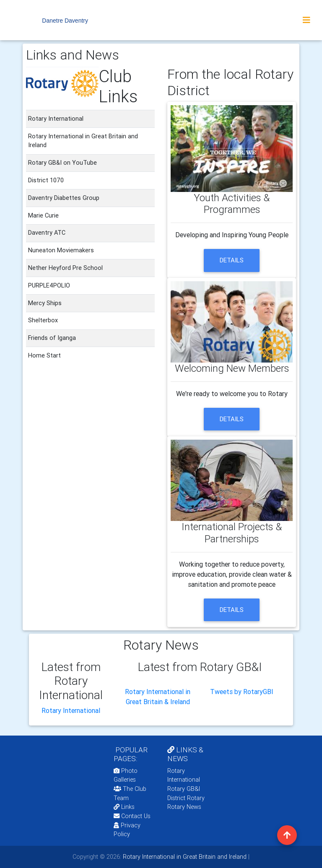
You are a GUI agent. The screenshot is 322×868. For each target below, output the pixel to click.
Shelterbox (43, 320)
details (232, 260)
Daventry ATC (47, 233)
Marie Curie (43, 215)
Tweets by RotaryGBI (242, 692)
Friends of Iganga (52, 338)
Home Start (44, 355)
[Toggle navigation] (306, 20)
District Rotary (186, 798)
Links (124, 807)
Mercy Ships (45, 303)
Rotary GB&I (184, 789)
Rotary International (71, 710)
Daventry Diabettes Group (64, 198)
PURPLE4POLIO (49, 285)
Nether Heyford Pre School (65, 268)
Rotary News (184, 807)
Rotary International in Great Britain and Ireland (184, 857)
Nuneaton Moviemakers (61, 250)
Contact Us (132, 816)
